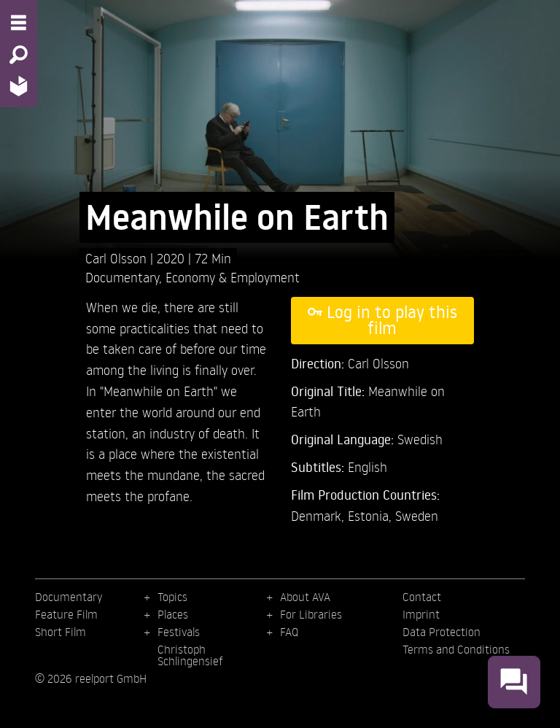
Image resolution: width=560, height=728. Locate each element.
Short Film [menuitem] (61, 632)
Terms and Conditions (456, 649)
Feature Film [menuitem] (66, 614)
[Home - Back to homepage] (19, 86)
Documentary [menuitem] (69, 597)
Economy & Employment (233, 277)
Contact (422, 597)
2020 (172, 258)
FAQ (289, 632)
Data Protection (442, 632)
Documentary (122, 277)
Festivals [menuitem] (179, 632)
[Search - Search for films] (19, 55)
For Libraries (311, 614)
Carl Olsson (118, 258)
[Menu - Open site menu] (19, 23)
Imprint (421, 614)
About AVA (305, 597)
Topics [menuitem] (172, 597)
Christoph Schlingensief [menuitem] (190, 655)
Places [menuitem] (173, 614)
